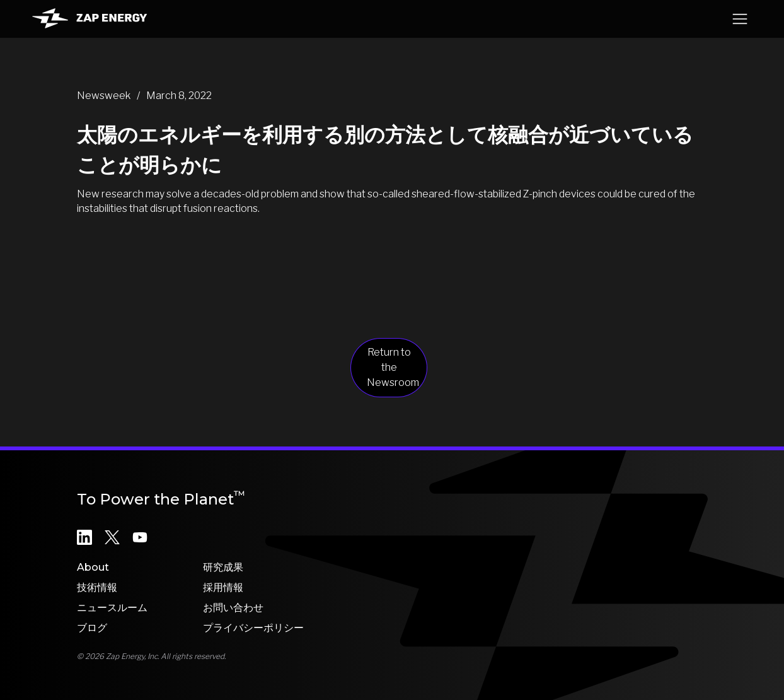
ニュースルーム (112, 608)
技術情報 (97, 587)
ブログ (92, 628)
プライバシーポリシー (253, 628)
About (93, 567)
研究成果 (223, 567)
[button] (740, 19)
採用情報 (223, 587)
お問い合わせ (233, 608)
